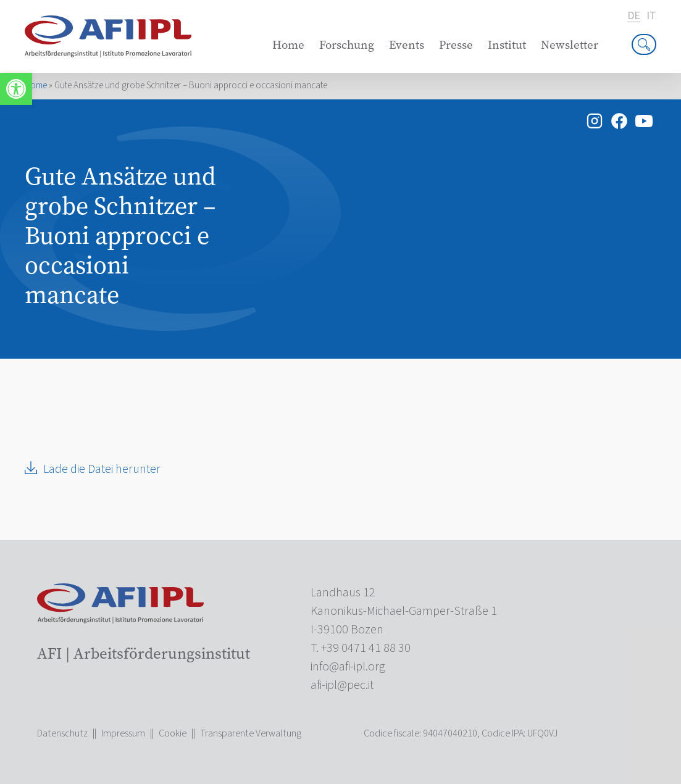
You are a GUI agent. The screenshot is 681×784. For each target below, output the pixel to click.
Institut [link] (507, 45)
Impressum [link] (123, 733)
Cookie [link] (173, 733)
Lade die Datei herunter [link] (102, 469)
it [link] (651, 16)
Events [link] (407, 45)
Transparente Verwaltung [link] (251, 733)
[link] (16, 89)
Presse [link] (456, 45)
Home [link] (288, 45)
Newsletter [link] (570, 45)
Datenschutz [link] (62, 733)
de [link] (634, 16)
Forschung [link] (347, 45)
